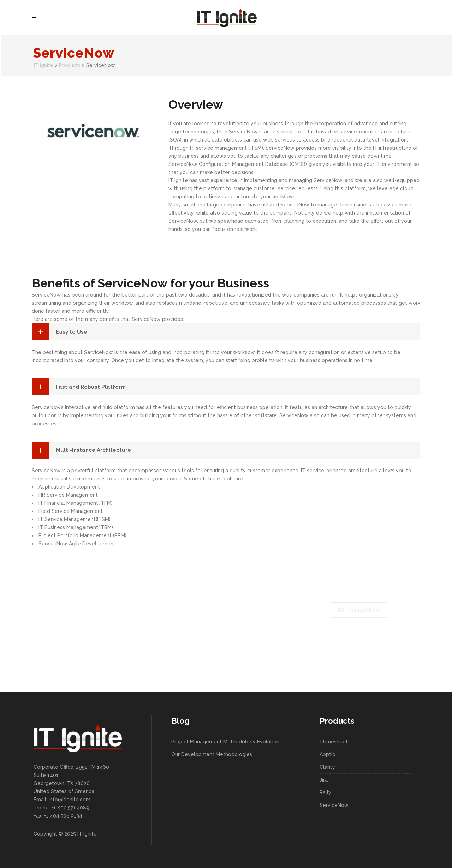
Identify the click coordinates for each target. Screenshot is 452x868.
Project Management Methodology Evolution (225, 742)
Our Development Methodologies (212, 754)
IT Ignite (44, 65)
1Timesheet (334, 742)
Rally (325, 792)
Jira (324, 780)
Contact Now (359, 610)
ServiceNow (334, 805)
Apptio (328, 754)
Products (70, 65)
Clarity (327, 767)
